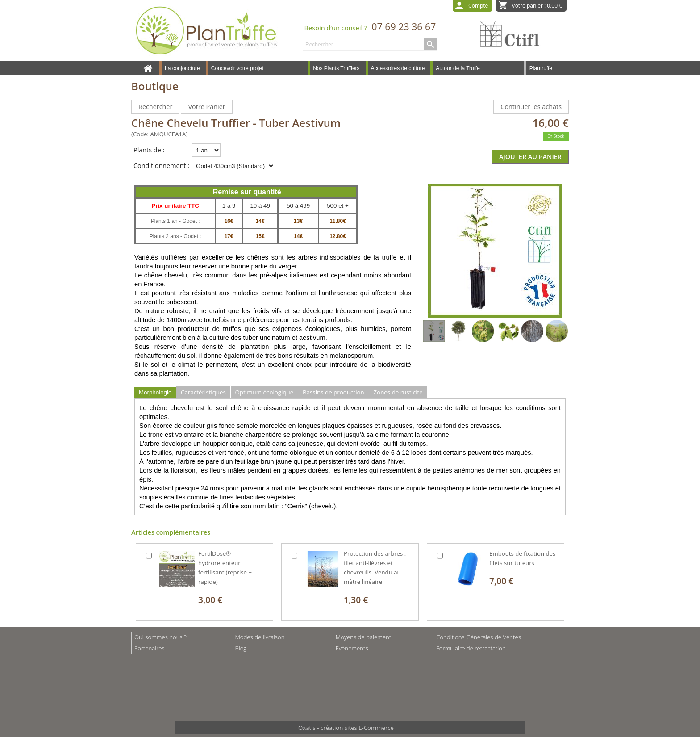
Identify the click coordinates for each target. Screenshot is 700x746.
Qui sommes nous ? (160, 637)
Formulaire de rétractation (471, 648)
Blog (241, 648)
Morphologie (155, 392)
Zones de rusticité (398, 392)
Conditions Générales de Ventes (479, 637)
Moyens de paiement (363, 637)
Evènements (352, 648)
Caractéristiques (203, 392)
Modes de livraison (260, 637)
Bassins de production (333, 392)
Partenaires (150, 648)
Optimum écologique (265, 392)
